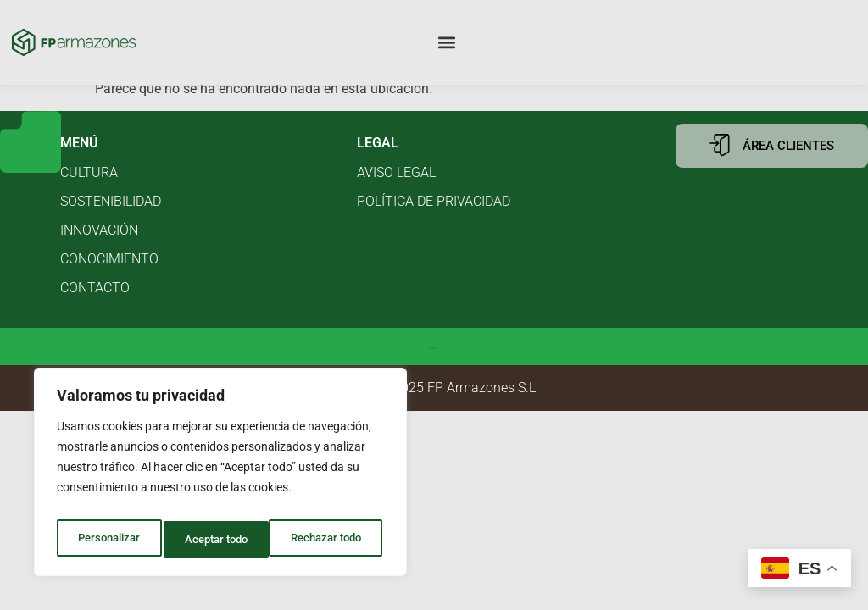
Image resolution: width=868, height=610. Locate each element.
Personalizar (107, 540)
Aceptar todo (333, 540)
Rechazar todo (220, 540)
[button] (447, 43)
